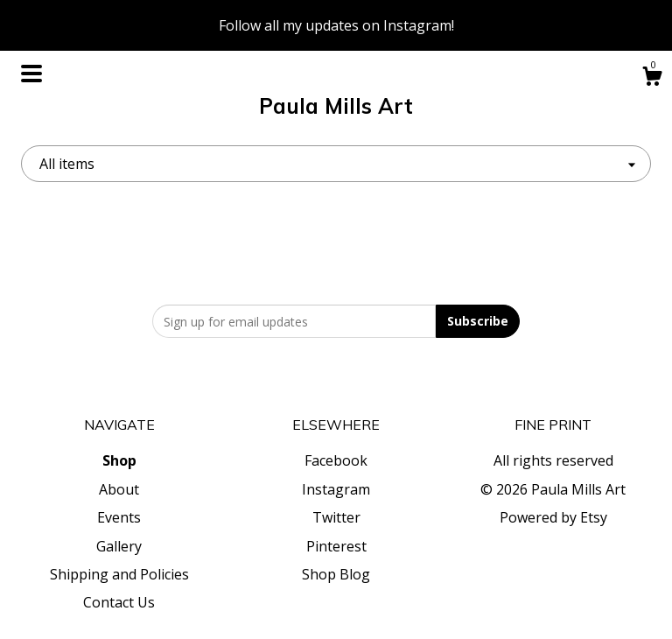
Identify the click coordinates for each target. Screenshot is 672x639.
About (119, 489)
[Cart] (652, 78)
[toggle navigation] (31, 74)
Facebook (336, 460)
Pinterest (336, 546)
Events (119, 517)
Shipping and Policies (119, 574)
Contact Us (119, 602)
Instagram (336, 489)
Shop (119, 460)
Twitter (336, 517)
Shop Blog (336, 574)
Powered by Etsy (553, 517)
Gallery (119, 546)
